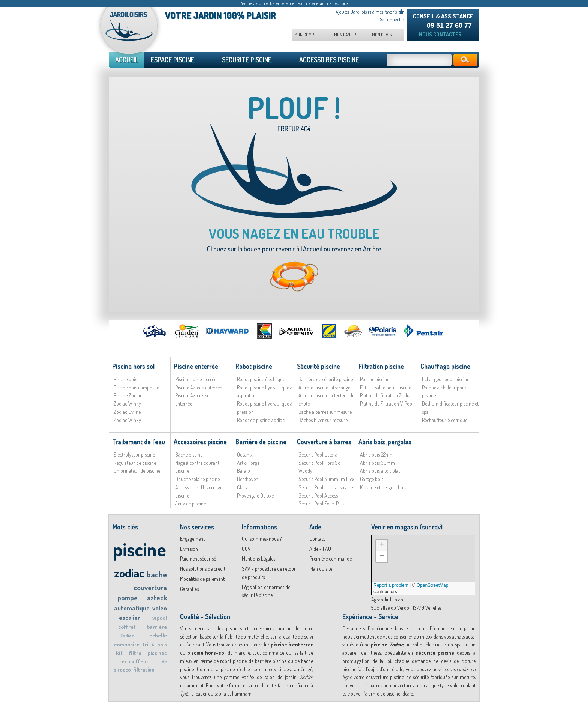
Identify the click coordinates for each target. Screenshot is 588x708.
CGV (246, 549)
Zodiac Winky (127, 404)
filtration (144, 670)
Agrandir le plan (387, 599)
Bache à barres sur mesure (325, 412)
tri (145, 644)
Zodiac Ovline (127, 412)
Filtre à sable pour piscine (385, 387)
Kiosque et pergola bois (383, 487)
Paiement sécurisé (198, 558)
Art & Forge (248, 463)
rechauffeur (134, 661)
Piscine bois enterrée (196, 379)
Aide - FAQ (320, 549)
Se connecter (392, 19)
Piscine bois (125, 379)
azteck (157, 598)
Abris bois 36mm (377, 463)
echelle (158, 635)
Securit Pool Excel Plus (321, 503)
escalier (129, 618)
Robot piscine (254, 366)
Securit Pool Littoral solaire (326, 487)
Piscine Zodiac (128, 395)
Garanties (189, 589)
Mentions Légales (259, 558)
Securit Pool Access (318, 495)
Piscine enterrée (196, 366)
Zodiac (127, 636)
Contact (317, 539)
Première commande (331, 558)
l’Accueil (311, 249)
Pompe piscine (375, 379)
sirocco (122, 670)
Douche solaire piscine (197, 479)
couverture (150, 587)
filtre (135, 653)
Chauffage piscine (445, 366)
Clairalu (245, 487)
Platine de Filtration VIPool (387, 404)
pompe (127, 598)
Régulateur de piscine (135, 463)
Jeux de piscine (190, 503)
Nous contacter (440, 34)
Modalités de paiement (202, 579)
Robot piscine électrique (261, 379)
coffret (127, 627)
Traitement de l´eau (139, 442)
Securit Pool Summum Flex (326, 479)
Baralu (244, 471)
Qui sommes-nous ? (262, 539)
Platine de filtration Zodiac (386, 395)
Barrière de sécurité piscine (326, 379)
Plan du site (321, 569)
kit (119, 653)
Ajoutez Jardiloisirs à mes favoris (366, 12)
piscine (139, 549)
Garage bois (372, 479)
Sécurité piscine (319, 366)
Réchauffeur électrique (445, 420)
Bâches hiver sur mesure (323, 420)
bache (157, 574)
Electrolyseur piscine (134, 455)
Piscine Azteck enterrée (199, 387)
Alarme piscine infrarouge (324, 387)
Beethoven (248, 479)
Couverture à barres (324, 442)
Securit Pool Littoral (319, 455)
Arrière (372, 249)
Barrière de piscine (261, 442)
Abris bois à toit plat (380, 471)
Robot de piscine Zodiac (261, 420)
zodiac (129, 573)
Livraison (189, 549)
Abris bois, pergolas (385, 442)
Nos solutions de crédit (203, 569)
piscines (157, 653)
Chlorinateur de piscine (137, 471)
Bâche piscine (189, 455)
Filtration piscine (381, 366)
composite (127, 644)
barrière (157, 627)
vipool (160, 618)
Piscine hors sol (133, 366)
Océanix (245, 455)
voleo (160, 608)
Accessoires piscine (200, 442)
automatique (132, 608)
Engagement (192, 539)
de (164, 662)
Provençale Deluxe (255, 495)
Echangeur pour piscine (445, 379)
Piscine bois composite (136, 387)
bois (162, 644)
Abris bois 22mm (377, 455)
